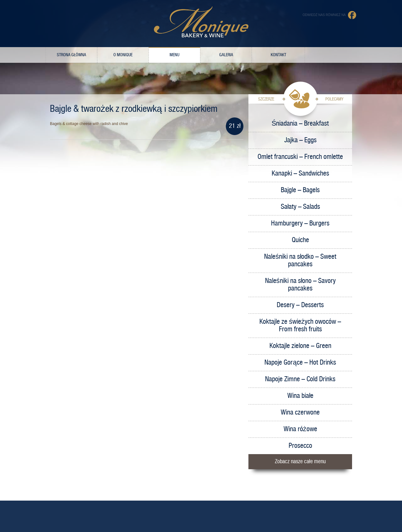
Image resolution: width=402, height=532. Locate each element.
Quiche (300, 240)
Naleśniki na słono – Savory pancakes (300, 285)
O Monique (123, 55)
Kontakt (278, 55)
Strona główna (71, 55)
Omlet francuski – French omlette (300, 157)
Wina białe (300, 396)
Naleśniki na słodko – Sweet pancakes (300, 261)
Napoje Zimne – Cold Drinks (300, 379)
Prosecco (300, 446)
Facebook (352, 15)
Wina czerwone (300, 413)
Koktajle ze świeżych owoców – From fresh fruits (300, 326)
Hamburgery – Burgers (300, 223)
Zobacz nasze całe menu (300, 461)
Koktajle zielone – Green (300, 346)
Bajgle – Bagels (300, 190)
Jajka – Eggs (300, 140)
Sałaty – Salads (300, 207)
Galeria (226, 55)
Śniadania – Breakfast (300, 124)
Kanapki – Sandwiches (300, 174)
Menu (174, 55)
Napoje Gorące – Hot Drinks (300, 363)
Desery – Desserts (300, 305)
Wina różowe (300, 429)
